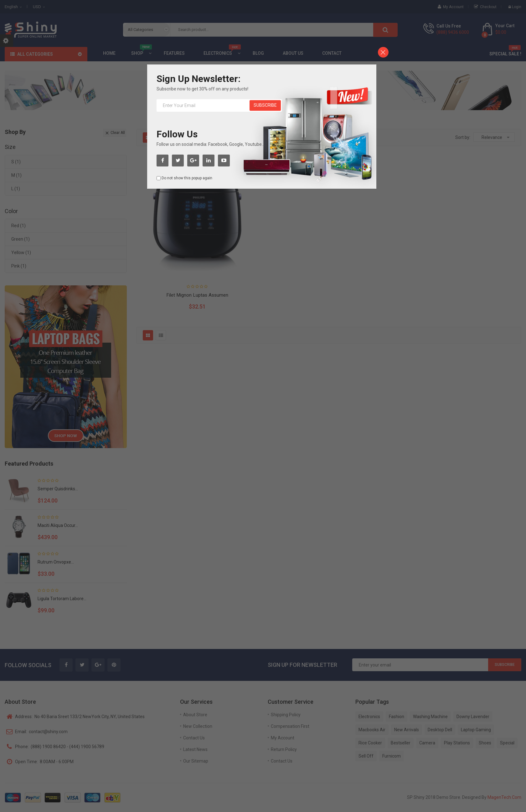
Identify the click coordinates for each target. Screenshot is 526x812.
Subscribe (265, 105)
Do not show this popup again (187, 178)
